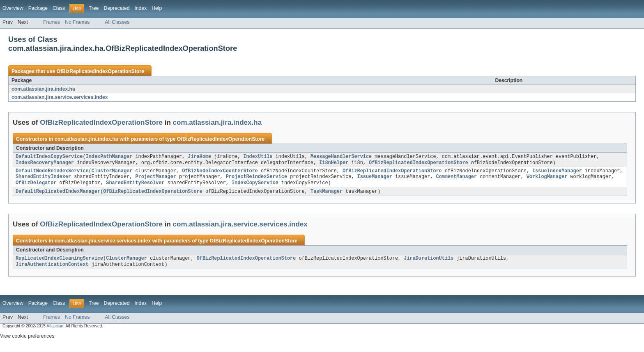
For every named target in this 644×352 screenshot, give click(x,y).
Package (38, 8)
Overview (13, 8)
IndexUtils (258, 157)
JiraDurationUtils (429, 263)
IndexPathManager (109, 157)
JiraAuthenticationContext (52, 269)
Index (140, 8)
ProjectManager (156, 179)
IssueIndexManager (557, 173)
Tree (94, 8)
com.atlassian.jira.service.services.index (60, 97)
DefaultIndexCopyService (49, 157)
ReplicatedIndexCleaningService (59, 263)
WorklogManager (547, 179)
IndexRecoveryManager (45, 164)
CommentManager (456, 179)
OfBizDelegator (36, 186)
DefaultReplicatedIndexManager (58, 195)
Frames (52, 22)
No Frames (77, 22)
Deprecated (117, 8)
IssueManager (374, 179)
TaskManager (327, 195)
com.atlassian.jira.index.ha (43, 89)
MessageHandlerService (341, 157)
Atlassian (55, 331)
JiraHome (199, 157)
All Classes (117, 22)
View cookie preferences (27, 341)
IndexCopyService (255, 186)
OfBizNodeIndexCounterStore (220, 173)
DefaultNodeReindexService (52, 173)
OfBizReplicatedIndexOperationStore (100, 71)
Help (157, 8)
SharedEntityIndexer (43, 179)
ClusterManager (112, 173)
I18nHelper (334, 164)
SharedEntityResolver (135, 186)
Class (59, 8)
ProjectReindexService (256, 179)
